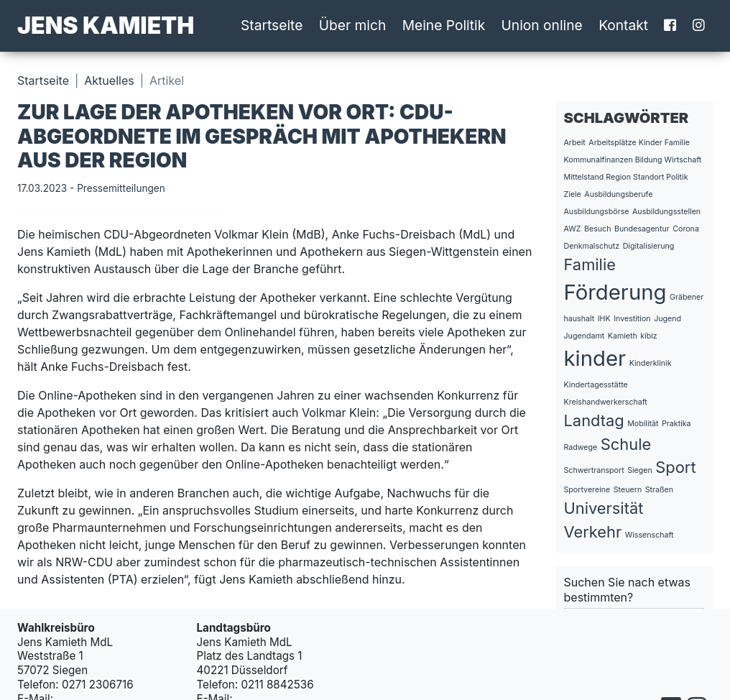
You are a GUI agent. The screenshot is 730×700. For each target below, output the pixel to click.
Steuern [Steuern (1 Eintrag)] (628, 490)
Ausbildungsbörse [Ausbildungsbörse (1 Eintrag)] (597, 212)
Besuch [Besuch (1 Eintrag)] (598, 229)
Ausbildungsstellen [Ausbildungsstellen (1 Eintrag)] (666, 212)
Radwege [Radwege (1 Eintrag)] (581, 447)
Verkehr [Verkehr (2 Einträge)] (593, 532)
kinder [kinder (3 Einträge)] (595, 358)
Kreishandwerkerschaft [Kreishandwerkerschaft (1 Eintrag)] (606, 402)
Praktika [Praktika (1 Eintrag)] (676, 424)
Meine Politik (444, 25)
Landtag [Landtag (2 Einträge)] (594, 420)
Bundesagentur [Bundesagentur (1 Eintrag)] (642, 229)
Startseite (272, 25)
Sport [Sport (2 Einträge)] (675, 467)
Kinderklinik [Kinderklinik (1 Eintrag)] (651, 363)
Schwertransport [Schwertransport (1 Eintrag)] (594, 470)
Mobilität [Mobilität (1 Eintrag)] (643, 424)
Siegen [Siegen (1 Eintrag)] (640, 470)
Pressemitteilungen (121, 188)
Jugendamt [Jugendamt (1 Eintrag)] (585, 336)
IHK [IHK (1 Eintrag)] (604, 319)
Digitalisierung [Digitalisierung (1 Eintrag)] (649, 246)
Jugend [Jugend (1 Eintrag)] (667, 319)
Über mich (353, 25)
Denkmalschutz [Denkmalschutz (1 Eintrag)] (592, 246)
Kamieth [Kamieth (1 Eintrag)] (623, 336)
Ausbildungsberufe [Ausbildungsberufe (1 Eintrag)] (618, 194)
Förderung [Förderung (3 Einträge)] (615, 292)
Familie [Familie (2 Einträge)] (590, 264)
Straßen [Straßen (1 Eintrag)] (659, 490)
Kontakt (623, 25)
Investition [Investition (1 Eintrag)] (632, 319)
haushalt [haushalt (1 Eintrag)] (579, 319)
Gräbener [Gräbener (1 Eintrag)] (687, 297)
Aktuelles (109, 80)
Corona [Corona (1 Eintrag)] (686, 229)
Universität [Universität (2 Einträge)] (604, 508)
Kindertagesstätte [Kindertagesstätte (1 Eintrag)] (596, 385)
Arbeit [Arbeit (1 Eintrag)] (575, 143)
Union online (542, 25)
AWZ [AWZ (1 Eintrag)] (573, 229)
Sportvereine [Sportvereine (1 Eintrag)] (587, 490)
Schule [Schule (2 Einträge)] (626, 444)
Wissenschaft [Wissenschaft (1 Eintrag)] (650, 535)
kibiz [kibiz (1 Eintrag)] (648, 336)
